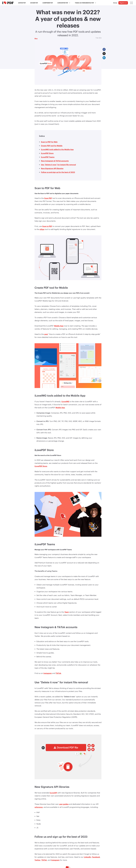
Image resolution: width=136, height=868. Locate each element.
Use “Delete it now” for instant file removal (58, 165)
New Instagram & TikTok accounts (55, 161)
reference (39, 807)
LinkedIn (88, 857)
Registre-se (123, 3)
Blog (36, 38)
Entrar (115, 3)
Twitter (37, 860)
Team (67, 612)
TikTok (58, 673)
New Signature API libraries (52, 168)
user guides (64, 804)
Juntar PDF (22, 3)
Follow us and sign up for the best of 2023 (58, 172)
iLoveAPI (53, 793)
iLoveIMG (65, 401)
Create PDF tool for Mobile (52, 146)
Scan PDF (48, 198)
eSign (42, 229)
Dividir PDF (34, 3)
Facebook (96, 857)
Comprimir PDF (48, 3)
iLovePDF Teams (48, 157)
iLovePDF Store (47, 153)
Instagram (48, 673)
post (46, 334)
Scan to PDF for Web (49, 142)
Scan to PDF (47, 226)
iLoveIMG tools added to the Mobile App (57, 149)
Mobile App (59, 326)
